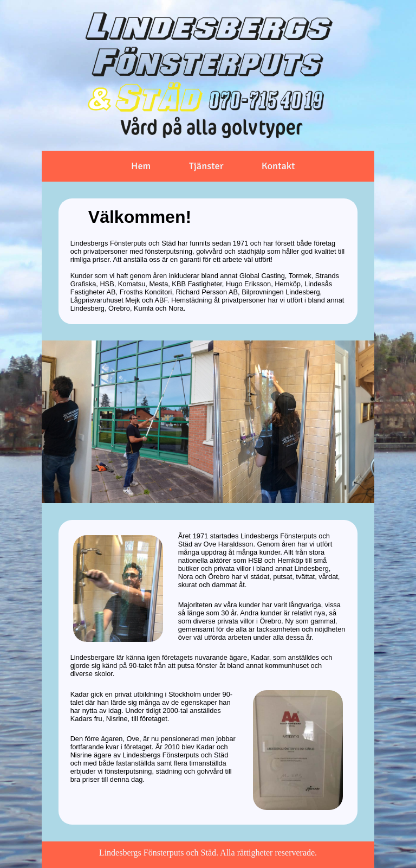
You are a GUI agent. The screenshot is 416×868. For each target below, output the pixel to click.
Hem (141, 165)
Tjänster (206, 165)
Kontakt (278, 165)
